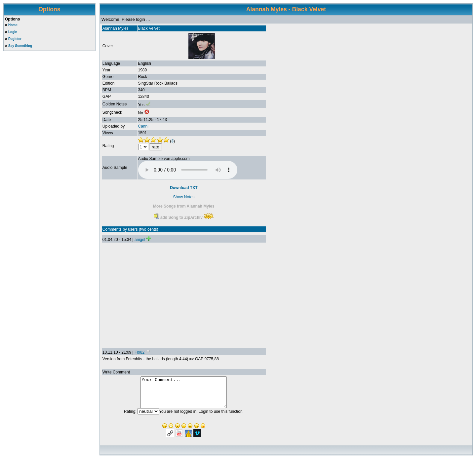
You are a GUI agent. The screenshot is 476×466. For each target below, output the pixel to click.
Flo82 (139, 352)
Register (15, 39)
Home (13, 25)
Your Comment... (184, 395)
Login (13, 32)
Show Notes (184, 197)
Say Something (20, 46)
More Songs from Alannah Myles (184, 206)
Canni (143, 126)
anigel (140, 240)
